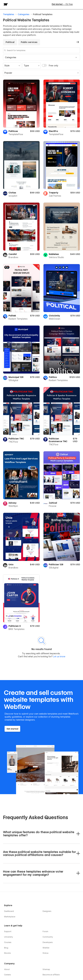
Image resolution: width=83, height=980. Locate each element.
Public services (29, 42)
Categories (24, 14)
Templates (9, 14)
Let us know (59, 657)
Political (37, 14)
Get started (62, 4)
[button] (41, 57)
